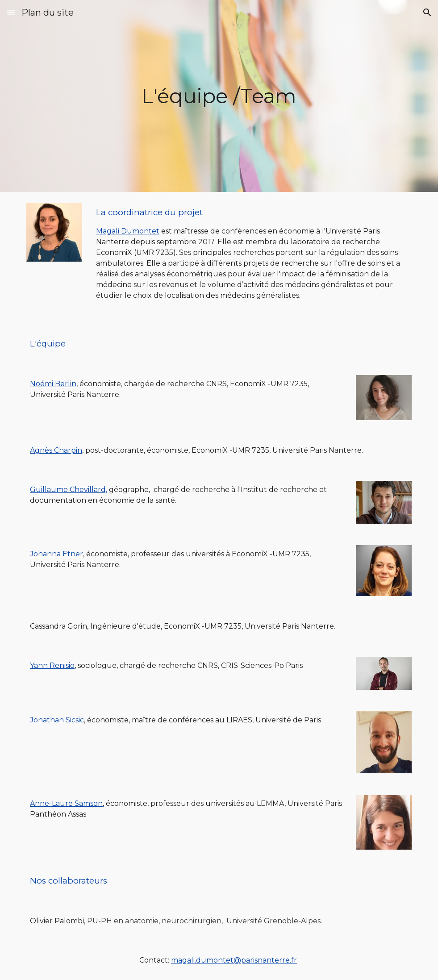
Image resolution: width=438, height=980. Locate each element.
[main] (219, 96)
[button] (11, 12)
